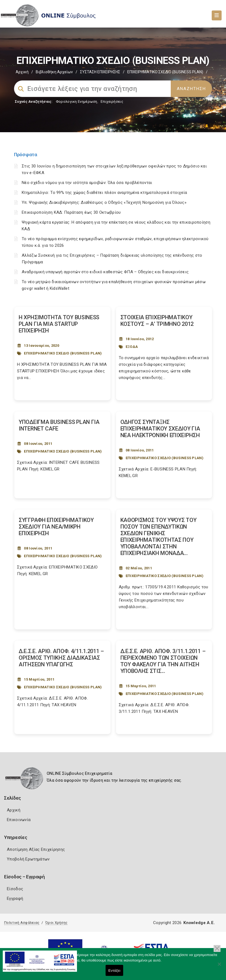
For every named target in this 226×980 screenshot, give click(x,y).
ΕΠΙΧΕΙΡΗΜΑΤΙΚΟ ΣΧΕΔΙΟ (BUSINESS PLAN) (63, 353)
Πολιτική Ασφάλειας (22, 923)
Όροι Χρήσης (56, 923)
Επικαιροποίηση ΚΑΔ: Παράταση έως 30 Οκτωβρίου (71, 212)
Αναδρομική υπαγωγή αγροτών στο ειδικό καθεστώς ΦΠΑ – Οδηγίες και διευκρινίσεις (105, 272)
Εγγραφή (15, 898)
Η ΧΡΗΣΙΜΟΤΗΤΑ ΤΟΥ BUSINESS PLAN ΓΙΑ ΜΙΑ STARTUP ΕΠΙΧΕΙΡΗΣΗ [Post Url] (59, 324)
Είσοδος (15, 889)
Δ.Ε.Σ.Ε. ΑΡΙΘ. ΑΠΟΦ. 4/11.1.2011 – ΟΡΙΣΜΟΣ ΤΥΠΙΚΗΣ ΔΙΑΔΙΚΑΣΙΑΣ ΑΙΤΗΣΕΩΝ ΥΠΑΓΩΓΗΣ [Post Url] (61, 658)
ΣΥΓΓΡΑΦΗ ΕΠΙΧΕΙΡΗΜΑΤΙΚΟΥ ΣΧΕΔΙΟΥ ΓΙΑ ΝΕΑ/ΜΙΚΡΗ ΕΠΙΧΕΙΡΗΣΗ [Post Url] (56, 527)
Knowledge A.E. (199, 923)
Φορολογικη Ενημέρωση (77, 101)
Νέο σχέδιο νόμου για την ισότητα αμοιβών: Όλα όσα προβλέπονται (88, 183)
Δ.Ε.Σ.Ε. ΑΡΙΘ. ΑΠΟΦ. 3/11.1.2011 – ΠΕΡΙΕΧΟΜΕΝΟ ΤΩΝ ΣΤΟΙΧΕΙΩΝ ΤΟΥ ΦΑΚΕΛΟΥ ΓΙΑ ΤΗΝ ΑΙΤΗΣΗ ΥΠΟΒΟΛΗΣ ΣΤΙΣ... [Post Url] (163, 661)
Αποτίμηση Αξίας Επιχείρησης (36, 849)
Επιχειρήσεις (112, 101)
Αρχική (22, 72)
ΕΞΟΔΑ (132, 347)
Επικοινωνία (19, 820)
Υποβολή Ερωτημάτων (28, 859)
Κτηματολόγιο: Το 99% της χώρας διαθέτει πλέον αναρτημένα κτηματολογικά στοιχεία (104, 193)
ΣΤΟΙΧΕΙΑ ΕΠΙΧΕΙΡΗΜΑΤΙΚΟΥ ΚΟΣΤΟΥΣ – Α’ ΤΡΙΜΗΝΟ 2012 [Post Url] (157, 321)
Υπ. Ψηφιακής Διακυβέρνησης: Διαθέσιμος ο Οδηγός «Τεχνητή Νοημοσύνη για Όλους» (104, 202)
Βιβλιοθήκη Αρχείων (54, 72)
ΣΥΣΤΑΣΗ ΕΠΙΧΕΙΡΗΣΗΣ (100, 72)
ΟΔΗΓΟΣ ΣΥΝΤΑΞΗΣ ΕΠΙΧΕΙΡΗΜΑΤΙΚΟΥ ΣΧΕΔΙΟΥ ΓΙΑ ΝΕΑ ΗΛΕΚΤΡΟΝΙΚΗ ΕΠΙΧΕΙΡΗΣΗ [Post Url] (160, 429)
